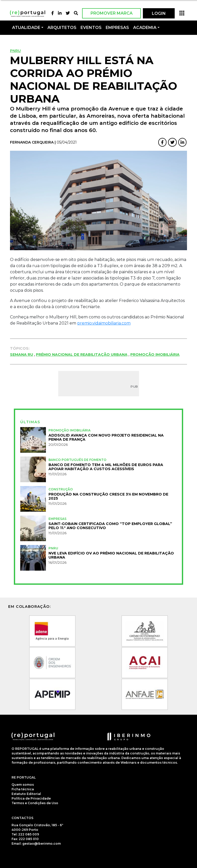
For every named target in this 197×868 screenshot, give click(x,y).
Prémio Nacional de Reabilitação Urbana (82, 355)
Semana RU (22, 355)
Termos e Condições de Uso (35, 803)
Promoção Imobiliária (155, 355)
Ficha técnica (23, 789)
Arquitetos (62, 28)
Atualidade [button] (26, 28)
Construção (61, 489)
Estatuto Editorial (26, 794)
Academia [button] (145, 28)
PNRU (15, 51)
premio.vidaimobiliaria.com (104, 323)
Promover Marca (112, 13)
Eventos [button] (91, 28)
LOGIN (159, 13)
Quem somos (23, 785)
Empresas (117, 28)
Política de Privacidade (31, 798)
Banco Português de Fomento (77, 460)
